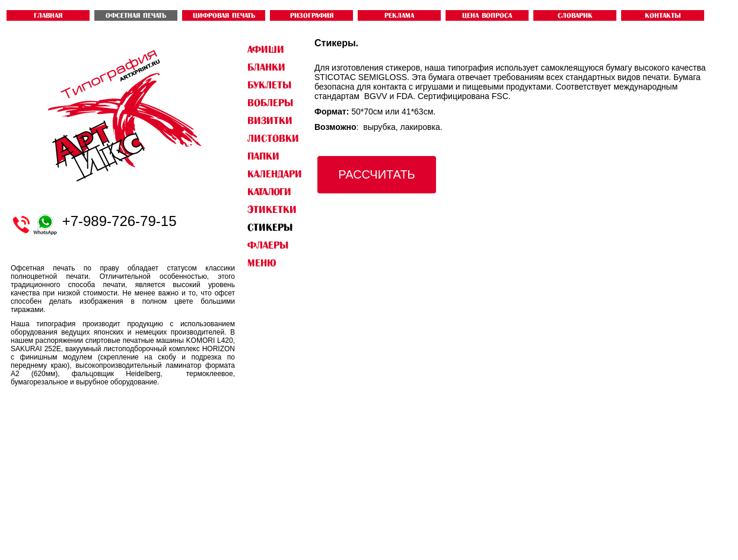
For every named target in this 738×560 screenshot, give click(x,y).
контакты (663, 15)
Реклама (399, 15)
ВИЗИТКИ (270, 120)
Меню (262, 263)
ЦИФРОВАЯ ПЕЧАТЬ (224, 15)
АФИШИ (266, 49)
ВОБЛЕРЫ (270, 103)
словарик (575, 15)
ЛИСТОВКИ (273, 138)
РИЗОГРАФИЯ (312, 15)
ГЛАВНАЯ (48, 15)
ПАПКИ (263, 156)
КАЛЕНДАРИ (275, 174)
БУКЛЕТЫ (269, 85)
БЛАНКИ (266, 67)
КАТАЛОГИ (269, 192)
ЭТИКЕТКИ (272, 209)
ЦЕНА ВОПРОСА (487, 15)
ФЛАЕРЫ (268, 245)
